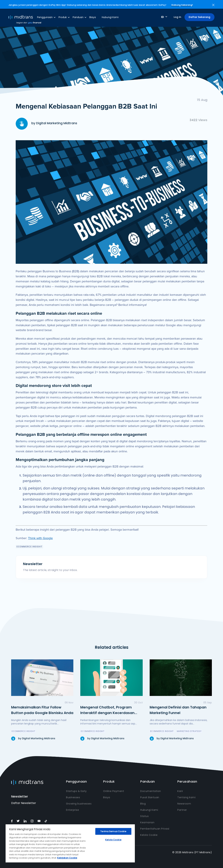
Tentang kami (186, 797)
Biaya (93, 17)
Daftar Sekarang (199, 17)
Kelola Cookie (149, 835)
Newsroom (184, 804)
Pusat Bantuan (150, 797)
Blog (143, 804)
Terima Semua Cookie (113, 831)
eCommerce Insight (29, 547)
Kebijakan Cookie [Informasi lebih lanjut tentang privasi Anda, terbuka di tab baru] (67, 858)
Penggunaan (45, 17)
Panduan (78, 17)
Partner (182, 810)
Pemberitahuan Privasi (155, 829)
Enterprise (72, 810)
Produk (63, 17)
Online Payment (114, 791)
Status (144, 816)
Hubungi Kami (110, 17)
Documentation (151, 791)
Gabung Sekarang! (182, 5)
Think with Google (40, 538)
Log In (177, 17)
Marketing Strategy (189, 731)
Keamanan (147, 822)
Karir (180, 791)
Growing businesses (79, 804)
